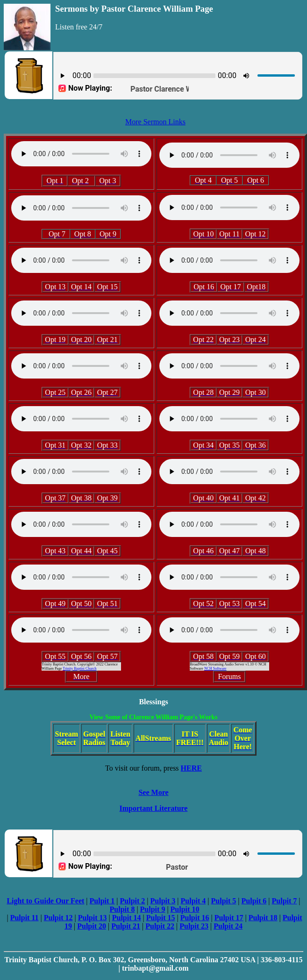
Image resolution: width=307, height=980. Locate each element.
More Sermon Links (155, 122)
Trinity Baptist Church (79, 669)
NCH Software (215, 669)
